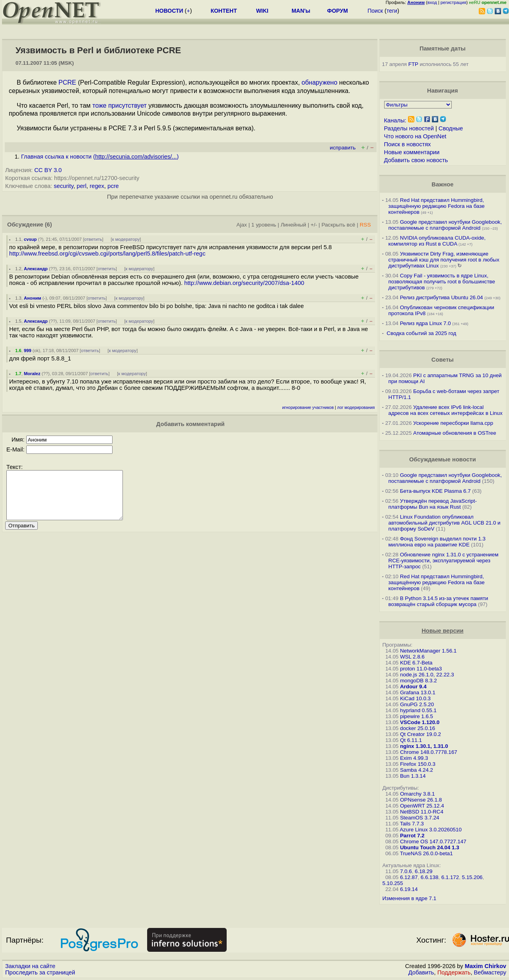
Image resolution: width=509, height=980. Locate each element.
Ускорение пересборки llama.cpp (453, 423)
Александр (36, 269)
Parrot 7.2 (412, 836)
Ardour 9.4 (413, 687)
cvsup (30, 239)
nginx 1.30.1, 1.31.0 (424, 746)
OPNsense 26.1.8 (421, 800)
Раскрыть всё (338, 225)
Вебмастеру (490, 972)
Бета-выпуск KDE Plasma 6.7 (435, 491)
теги (392, 11)
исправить (343, 148)
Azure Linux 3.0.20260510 (431, 830)
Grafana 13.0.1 (418, 692)
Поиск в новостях (408, 144)
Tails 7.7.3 (412, 824)
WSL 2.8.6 (412, 657)
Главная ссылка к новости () (100, 157)
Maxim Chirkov (486, 966)
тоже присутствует (119, 106)
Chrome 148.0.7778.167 (429, 752)
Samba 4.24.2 (417, 770)
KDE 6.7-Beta (416, 663)
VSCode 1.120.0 (420, 722)
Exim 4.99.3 (414, 758)
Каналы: (395, 120)
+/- (314, 225)
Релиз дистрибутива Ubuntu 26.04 (442, 297)
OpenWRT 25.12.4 (422, 806)
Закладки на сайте (30, 966)
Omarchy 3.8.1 (417, 794)
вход (432, 2)
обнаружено (319, 82)
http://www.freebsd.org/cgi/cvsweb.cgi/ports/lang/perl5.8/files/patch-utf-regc (107, 254)
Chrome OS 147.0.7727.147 (433, 842)
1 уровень (264, 225)
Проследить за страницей (40, 972)
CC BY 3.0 (48, 170)
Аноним (33, 298)
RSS (365, 225)
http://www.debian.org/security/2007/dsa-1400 (244, 283)
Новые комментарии (412, 152)
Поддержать (454, 972)
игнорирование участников (308, 408)
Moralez (32, 374)
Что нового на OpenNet (415, 136)
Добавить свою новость (416, 160)
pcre (113, 186)
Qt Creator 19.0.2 (421, 734)
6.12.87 (409, 877)
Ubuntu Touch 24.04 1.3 (430, 847)
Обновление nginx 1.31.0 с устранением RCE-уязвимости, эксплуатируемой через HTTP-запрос (444, 561)
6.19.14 (409, 889)
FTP (413, 64)
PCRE (67, 82)
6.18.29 (424, 871)
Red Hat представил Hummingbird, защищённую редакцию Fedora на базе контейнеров (437, 206)
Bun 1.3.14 (413, 776)
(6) (49, 225)
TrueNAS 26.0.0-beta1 (426, 853)
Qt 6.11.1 (411, 740)
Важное (442, 184)
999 (28, 351)
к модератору (126, 239)
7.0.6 (406, 871)
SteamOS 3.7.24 (420, 818)
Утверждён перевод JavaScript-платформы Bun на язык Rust (433, 504)
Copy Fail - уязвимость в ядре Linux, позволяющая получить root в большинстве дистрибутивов (442, 282)
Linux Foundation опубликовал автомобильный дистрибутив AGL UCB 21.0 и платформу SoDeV (445, 523)
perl (82, 186)
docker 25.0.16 (418, 728)
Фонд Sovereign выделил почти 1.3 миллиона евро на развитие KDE (437, 542)
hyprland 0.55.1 (418, 710)
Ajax (242, 225)
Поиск (375, 11)
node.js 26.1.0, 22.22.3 (427, 675)
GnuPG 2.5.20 (417, 704)
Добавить (421, 972)
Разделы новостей (409, 128)
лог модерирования (356, 408)
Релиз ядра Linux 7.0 (425, 323)
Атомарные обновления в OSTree (455, 433)
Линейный (293, 225)
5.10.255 (393, 883)
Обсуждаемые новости (443, 459)
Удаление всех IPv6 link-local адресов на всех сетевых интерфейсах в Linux (446, 410)
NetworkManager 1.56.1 (428, 651)
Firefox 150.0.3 (418, 764)
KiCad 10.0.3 (415, 698)
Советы (443, 360)
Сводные (451, 128)
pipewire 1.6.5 (417, 716)
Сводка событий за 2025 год (421, 333)
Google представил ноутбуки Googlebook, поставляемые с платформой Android (445, 225)
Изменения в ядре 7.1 (410, 898)
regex (97, 186)
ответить (93, 239)
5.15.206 (472, 877)
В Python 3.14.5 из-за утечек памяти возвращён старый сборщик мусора (438, 601)
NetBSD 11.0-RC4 (422, 812)
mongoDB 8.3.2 (419, 681)
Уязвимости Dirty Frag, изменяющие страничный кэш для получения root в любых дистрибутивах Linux (444, 260)
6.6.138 (429, 877)
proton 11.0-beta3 (421, 669)
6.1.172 (450, 877)
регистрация (454, 2)
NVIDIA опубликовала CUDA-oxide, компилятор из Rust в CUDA (437, 241)
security (63, 186)
